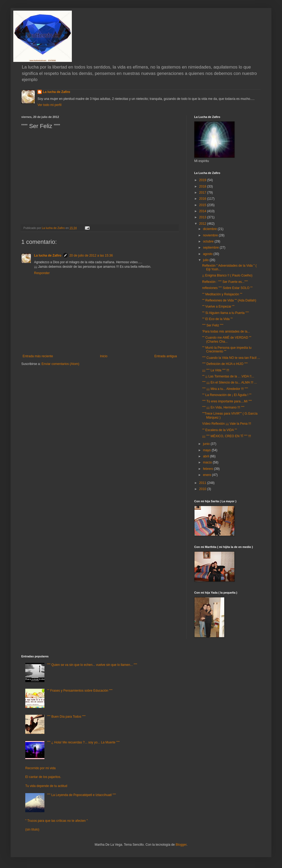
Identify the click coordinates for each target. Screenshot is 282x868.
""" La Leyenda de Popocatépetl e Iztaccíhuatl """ (82, 795)
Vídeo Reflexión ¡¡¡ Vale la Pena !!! (227, 424)
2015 (203, 205)
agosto (208, 254)
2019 (203, 180)
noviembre (211, 235)
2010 (203, 489)
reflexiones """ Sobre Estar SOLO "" (227, 288)
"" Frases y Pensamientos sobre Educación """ (80, 691)
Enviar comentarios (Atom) (60, 364)
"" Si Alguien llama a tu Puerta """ (225, 313)
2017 (203, 193)
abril (206, 456)
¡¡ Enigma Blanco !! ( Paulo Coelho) (227, 275)
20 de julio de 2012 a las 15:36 (91, 256)
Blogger (181, 845)
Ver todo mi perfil (49, 105)
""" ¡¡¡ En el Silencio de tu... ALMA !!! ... (230, 382)
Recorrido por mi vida (40, 768)
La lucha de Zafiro (57, 92)
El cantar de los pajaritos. (43, 777)
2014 (203, 211)
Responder (42, 273)
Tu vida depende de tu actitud (46, 786)
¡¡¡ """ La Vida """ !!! (216, 370)
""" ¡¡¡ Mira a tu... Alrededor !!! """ (225, 389)
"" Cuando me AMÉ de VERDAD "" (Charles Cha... (227, 339)
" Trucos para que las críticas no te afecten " (57, 821)
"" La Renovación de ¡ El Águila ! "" (227, 395)
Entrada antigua (166, 356)
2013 (203, 217)
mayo (207, 450)
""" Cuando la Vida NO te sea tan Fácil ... (231, 358)
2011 (203, 483)
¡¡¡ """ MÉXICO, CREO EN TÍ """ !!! (227, 436)
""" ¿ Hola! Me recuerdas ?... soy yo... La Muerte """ (83, 742)
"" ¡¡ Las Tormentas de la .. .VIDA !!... (228, 376)
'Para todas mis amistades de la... (226, 331)
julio (206, 260)
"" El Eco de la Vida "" (217, 319)
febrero (208, 469)
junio (207, 444)
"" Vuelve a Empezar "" (218, 307)
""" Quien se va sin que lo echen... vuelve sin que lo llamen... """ (92, 665)
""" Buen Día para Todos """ (66, 717)
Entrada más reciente (38, 356)
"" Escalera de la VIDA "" (219, 430)
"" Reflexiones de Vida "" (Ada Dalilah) (229, 300)
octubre (209, 241)
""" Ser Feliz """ (213, 325)
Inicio (104, 356)
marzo (208, 462)
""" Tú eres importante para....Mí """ (227, 401)
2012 (203, 224)
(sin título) (32, 829)
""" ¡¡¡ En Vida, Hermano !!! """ (223, 407)
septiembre (211, 248)
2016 (203, 199)
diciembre (210, 229)
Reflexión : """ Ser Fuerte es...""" (225, 282)
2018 (203, 186)
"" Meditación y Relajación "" (222, 294)
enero (208, 475)
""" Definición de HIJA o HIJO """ (225, 364)
